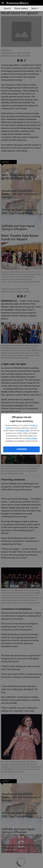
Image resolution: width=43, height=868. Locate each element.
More (35, 8)
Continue (21, 449)
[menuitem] (36, 8)
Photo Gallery (21, 8)
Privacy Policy (24, 431)
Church (7, 8)
